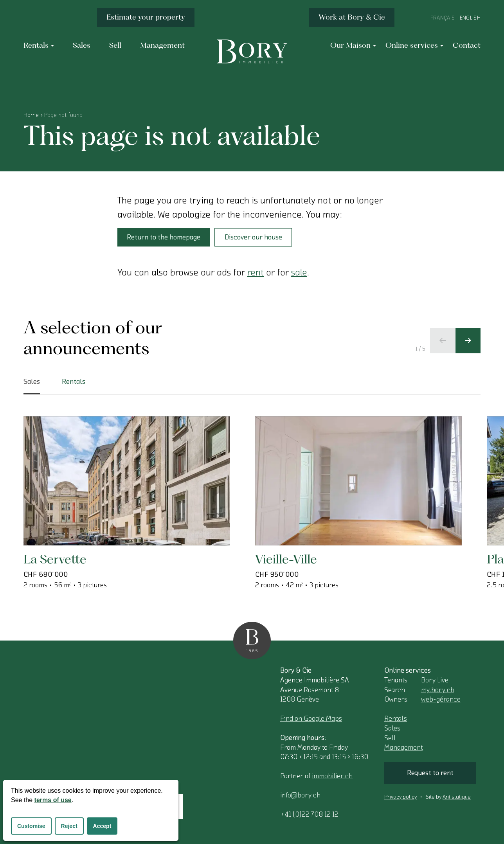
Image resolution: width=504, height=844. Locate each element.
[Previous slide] (443, 341)
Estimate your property (146, 17)
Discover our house (253, 237)
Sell (390, 738)
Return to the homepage (164, 237)
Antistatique (457, 797)
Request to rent (430, 773)
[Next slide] (468, 341)
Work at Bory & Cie (352, 17)
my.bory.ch (438, 690)
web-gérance (441, 699)
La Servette (55, 559)
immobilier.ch (332, 776)
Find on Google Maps (311, 718)
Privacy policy (400, 797)
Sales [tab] (32, 386)
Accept (102, 826)
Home (31, 115)
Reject (69, 826)
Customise (31, 826)
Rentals (396, 718)
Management (403, 747)
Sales (392, 728)
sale (299, 272)
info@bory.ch (300, 795)
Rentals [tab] (74, 382)
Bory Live (435, 680)
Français (443, 18)
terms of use (53, 800)
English (470, 18)
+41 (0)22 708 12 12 (309, 814)
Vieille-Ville (286, 559)
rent (256, 272)
